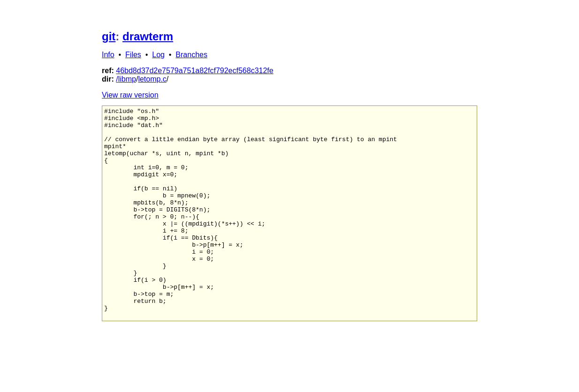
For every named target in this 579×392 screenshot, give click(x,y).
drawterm (148, 36)
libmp (127, 79)
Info (108, 55)
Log (158, 55)
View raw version (130, 95)
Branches (191, 55)
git (109, 36)
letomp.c (152, 79)
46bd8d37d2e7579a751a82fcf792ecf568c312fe (194, 71)
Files (133, 55)
